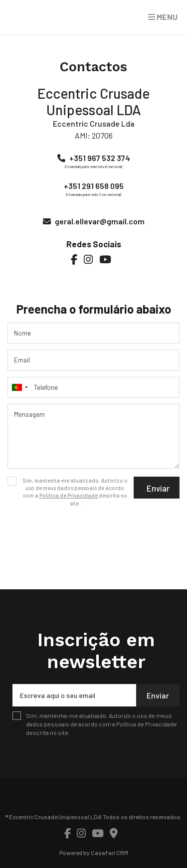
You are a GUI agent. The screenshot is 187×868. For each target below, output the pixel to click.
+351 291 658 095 (94, 186)
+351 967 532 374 (100, 158)
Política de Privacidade (69, 495)
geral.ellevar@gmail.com (100, 221)
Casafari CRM (109, 853)
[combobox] (93, 387)
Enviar (158, 488)
